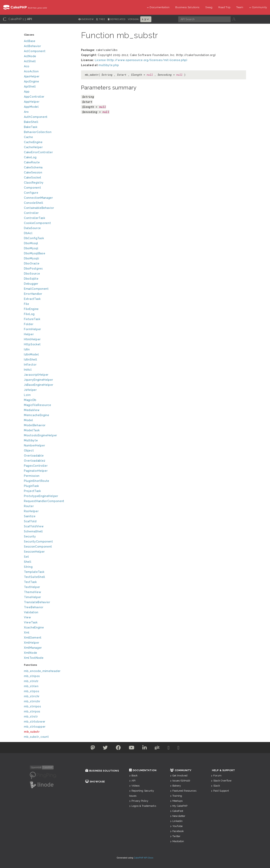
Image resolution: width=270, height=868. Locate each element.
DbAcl (28, 233)
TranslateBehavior (37, 602)
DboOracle (32, 263)
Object (29, 451)
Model (29, 420)
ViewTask (31, 622)
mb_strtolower (35, 722)
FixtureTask (32, 319)
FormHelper (33, 329)
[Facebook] (118, 748)
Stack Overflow (221, 781)
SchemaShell (33, 531)
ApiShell (30, 87)
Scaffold (30, 521)
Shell (28, 562)
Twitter (175, 836)
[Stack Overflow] (178, 748)
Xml (27, 633)
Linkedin (176, 821)
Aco (27, 66)
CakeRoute (32, 162)
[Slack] (169, 748)
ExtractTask (32, 299)
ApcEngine (31, 81)
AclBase (30, 41)
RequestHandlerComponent (44, 501)
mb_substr (32, 732)
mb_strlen (31, 686)
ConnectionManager (38, 198)
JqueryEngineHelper (39, 380)
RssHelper (31, 511)
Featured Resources (183, 791)
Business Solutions (187, 7)
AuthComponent (36, 117)
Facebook (177, 831)
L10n (27, 395)
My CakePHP (179, 806)
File (27, 304)
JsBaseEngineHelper (39, 385)
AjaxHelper (32, 76)
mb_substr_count (36, 737)
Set (26, 557)
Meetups (176, 801)
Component (32, 188)
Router (29, 506)
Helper (29, 334)
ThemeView (33, 592)
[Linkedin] (145, 748)
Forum (216, 776)
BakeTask (31, 127)
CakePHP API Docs (144, 858)
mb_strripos (33, 706)
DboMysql (31, 248)
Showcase (95, 782)
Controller (31, 213)
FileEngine (31, 309)
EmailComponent (36, 289)
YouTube (176, 826)
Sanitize (30, 516)
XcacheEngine (34, 627)
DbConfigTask (34, 238)
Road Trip (224, 7)
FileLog (29, 314)
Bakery (175, 786)
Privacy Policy (139, 801)
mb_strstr (31, 717)
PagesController (36, 466)
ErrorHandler (33, 294)
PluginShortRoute (37, 481)
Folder (29, 324)
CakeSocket (33, 178)
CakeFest (177, 811)
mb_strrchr (32, 696)
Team (240, 7)
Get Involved (179, 776)
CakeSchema (33, 167)
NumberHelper (34, 445)
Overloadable (34, 456)
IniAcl (28, 370)
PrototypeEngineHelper (41, 496)
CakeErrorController (38, 152)
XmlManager (33, 648)
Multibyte (31, 440)
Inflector (30, 365)
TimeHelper (33, 597)
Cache (29, 137)
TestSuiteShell (35, 577)
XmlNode (31, 653)
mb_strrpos (32, 711)
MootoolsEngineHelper (41, 435)
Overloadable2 (35, 461)
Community (258, 7)
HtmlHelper (32, 339)
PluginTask (31, 486)
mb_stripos (32, 676)
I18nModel (31, 354)
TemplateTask (34, 572)
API (132, 781)
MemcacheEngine (37, 415)
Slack (215, 786)
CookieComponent (37, 223)
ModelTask (32, 430)
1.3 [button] (146, 19)
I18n (27, 349)
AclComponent (35, 51)
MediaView (32, 410)
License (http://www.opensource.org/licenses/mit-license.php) (141, 60)
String (28, 567)
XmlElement (33, 638)
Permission (32, 476)
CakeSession (33, 172)
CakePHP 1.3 (17, 19)
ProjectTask (32, 491)
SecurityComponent (38, 542)
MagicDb (30, 400)
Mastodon (177, 841)
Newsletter (178, 816)
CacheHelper (33, 147)
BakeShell (31, 122)
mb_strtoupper (35, 727)
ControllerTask (35, 218)
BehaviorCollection (38, 132)
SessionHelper (34, 552)
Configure (31, 193)
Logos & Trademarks (143, 806)
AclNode (30, 56)
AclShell (30, 61)
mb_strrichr (32, 701)
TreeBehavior (34, 607)
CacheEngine (33, 142)
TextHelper (32, 587)
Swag (209, 7)
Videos (134, 786)
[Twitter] (93, 748)
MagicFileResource (38, 405)
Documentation (158, 7)
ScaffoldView (34, 526)
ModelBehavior (35, 425)
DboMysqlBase (35, 253)
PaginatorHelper (36, 471)
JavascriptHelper (36, 375)
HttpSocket (32, 344)
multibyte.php (109, 65)
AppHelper (32, 102)
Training (176, 796)
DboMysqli (31, 258)
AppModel (31, 107)
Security (30, 536)
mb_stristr (31, 681)
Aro (26, 112)
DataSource (32, 228)
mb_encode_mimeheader (42, 671)
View (28, 617)
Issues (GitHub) (180, 781)
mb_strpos (32, 691)
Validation (31, 612)
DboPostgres (33, 269)
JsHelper (30, 390)
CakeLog (30, 157)
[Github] (157, 748)
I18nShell (30, 360)
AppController (34, 97)
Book (133, 776)
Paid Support (220, 791)
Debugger (31, 284)
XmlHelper (32, 643)
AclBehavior (33, 46)
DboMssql (31, 243)
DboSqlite (31, 279)
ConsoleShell (34, 203)
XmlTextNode (34, 658)
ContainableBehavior (39, 208)
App (27, 92)
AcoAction (31, 71)
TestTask (30, 582)
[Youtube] (132, 748)
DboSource (32, 274)
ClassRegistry (34, 183)
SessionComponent (38, 547)
